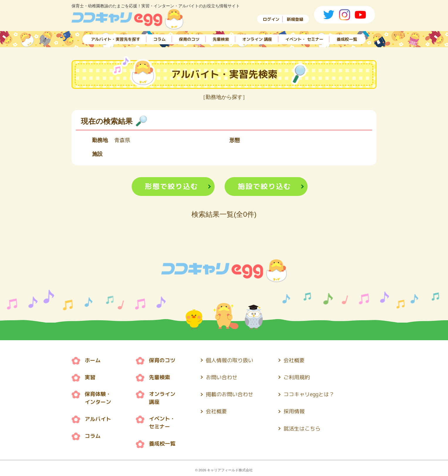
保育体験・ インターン (98, 398)
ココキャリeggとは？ (309, 394)
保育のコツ (189, 39)
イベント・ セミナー (304, 39)
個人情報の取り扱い (230, 360)
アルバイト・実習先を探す (116, 39)
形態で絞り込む (171, 187)
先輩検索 (221, 39)
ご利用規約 (297, 377)
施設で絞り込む (264, 187)
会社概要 (216, 410)
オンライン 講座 (257, 39)
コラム (159, 39)
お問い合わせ (222, 377)
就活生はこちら (302, 427)
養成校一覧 (347, 39)
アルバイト (98, 418)
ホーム (93, 360)
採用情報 (294, 410)
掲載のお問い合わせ (230, 394)
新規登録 (295, 19)
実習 (90, 377)
